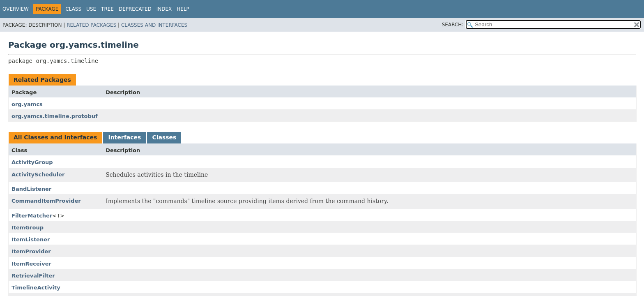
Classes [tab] (164, 137)
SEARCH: (453, 25)
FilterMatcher (32, 216)
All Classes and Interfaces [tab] (55, 137)
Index (164, 9)
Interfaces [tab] (124, 137)
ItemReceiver (31, 264)
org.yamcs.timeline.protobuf (55, 116)
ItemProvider (31, 251)
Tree (107, 9)
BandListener (31, 189)
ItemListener (31, 239)
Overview (16, 9)
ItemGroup (28, 228)
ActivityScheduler (38, 175)
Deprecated (135, 9)
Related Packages (91, 25)
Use (91, 9)
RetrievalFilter (33, 276)
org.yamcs (27, 104)
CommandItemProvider (46, 201)
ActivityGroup (32, 162)
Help (183, 9)
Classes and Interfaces (154, 25)
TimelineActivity (36, 288)
